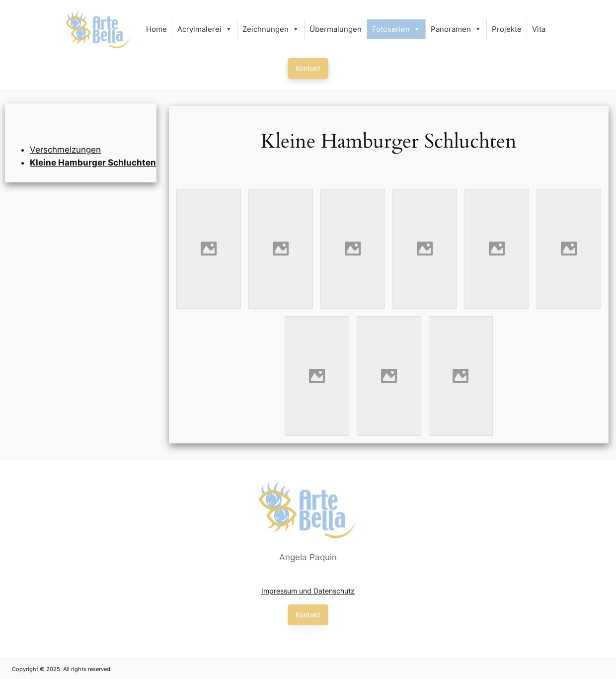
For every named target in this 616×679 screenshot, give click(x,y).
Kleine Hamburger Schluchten (93, 163)
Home (156, 29)
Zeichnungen (271, 29)
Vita (539, 29)
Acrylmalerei (205, 29)
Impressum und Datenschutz (308, 591)
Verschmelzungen (65, 150)
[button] (308, 69)
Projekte (507, 29)
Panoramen (456, 29)
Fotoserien (396, 29)
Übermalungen (336, 29)
